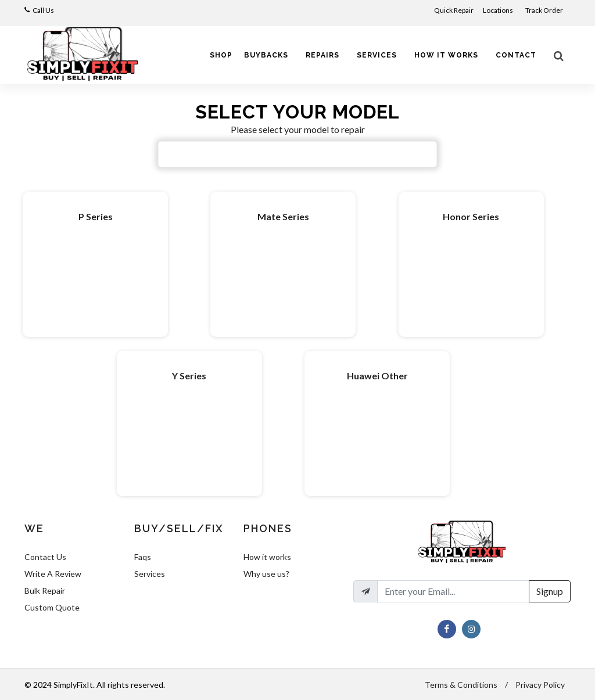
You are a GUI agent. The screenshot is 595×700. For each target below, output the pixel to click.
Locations (499, 10)
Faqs (143, 557)
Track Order (545, 10)
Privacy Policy (540, 685)
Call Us (43, 10)
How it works (267, 557)
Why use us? (266, 574)
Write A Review (53, 574)
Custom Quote (52, 607)
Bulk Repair (45, 590)
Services (150, 574)
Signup (550, 591)
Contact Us (45, 557)
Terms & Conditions (461, 685)
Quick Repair (454, 10)
